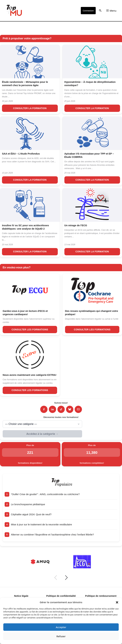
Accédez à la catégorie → (42, 434)
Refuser (61, 636)
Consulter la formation (30, 108)
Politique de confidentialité (61, 596)
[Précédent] (56, 578)
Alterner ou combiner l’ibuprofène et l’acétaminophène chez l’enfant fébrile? (52, 535)
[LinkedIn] (52, 409)
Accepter (61, 627)
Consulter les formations (30, 330)
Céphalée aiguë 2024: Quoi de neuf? (31, 514)
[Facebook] (44, 409)
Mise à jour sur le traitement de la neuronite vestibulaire (41, 524)
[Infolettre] (78, 409)
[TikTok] (61, 409)
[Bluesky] (70, 409)
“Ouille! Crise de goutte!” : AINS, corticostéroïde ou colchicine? (45, 494)
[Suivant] (66, 578)
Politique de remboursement (101, 596)
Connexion (88, 11)
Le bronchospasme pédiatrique (28, 504)
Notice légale (21, 596)
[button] (117, 602)
